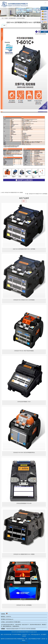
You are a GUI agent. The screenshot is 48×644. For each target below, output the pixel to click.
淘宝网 (16, 629)
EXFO (19, 629)
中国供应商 (8, 629)
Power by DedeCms (24, 643)
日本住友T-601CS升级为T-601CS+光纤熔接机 (38, 194)
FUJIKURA (23, 629)
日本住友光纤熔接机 (21, 18)
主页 (3, 18)
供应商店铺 (33, 629)
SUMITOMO (28, 629)
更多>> (24, 201)
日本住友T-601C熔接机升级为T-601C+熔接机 (14, 193)
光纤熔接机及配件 (12, 18)
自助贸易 (13, 629)
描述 (4, 25)
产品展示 (6, 18)
